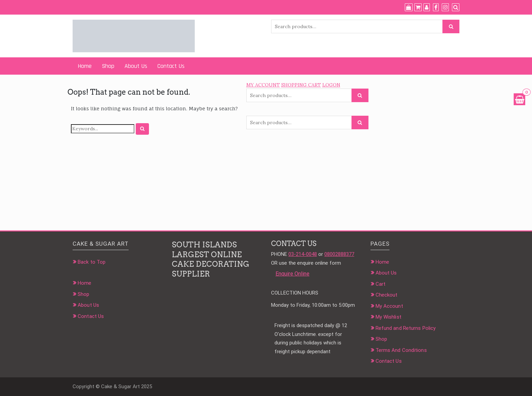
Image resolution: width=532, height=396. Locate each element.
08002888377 (339, 254)
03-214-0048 (303, 254)
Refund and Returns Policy (406, 328)
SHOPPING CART (301, 85)
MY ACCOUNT (263, 85)
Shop (108, 66)
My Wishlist (388, 317)
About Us (136, 66)
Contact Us (171, 66)
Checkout (387, 295)
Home (85, 66)
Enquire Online (292, 274)
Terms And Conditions (401, 350)
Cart (381, 284)
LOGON (331, 85)
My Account (389, 306)
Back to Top (92, 262)
